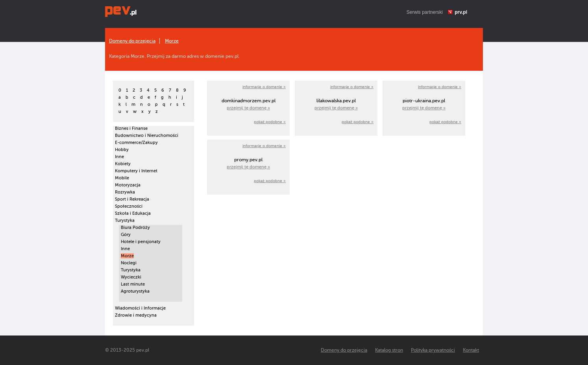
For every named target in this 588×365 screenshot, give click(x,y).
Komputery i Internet (136, 171)
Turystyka (125, 220)
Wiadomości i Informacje (140, 308)
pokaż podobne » (270, 122)
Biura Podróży (135, 228)
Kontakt (471, 350)
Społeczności (129, 206)
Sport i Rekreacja (132, 199)
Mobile (122, 178)
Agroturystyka (135, 291)
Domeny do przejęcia (132, 41)
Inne (119, 157)
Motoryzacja (128, 185)
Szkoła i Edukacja (133, 213)
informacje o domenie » (264, 87)
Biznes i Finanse (131, 128)
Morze (172, 41)
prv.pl (461, 12)
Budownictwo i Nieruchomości (147, 135)
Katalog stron (389, 350)
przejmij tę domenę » (248, 108)
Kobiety (123, 164)
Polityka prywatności (433, 350)
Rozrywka (125, 192)
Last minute (133, 284)
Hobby (122, 150)
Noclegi (129, 263)
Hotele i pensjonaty (141, 242)
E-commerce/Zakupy (136, 143)
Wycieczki (131, 277)
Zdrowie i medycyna (136, 315)
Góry (126, 235)
